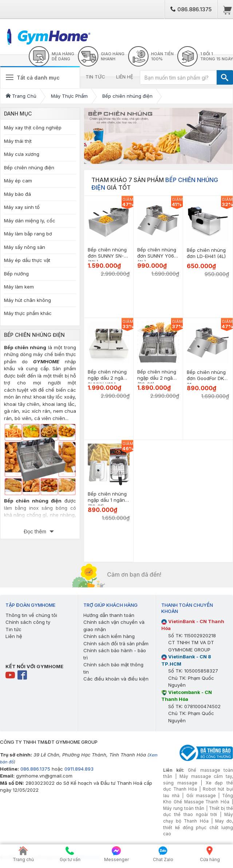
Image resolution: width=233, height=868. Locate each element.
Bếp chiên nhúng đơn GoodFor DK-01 (206, 378)
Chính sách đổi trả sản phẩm (116, 643)
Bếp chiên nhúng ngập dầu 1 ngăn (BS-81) (107, 500)
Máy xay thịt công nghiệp (33, 128)
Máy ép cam (18, 181)
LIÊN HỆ (125, 77)
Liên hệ (14, 636)
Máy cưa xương (22, 154)
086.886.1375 (191, 9)
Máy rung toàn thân (184, 808)
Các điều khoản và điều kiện (116, 679)
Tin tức (13, 629)
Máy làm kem (19, 287)
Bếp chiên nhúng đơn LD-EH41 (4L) (206, 253)
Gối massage (201, 796)
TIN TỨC (95, 77)
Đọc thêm (36, 531)
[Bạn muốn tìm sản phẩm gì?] (178, 77)
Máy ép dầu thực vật (27, 260)
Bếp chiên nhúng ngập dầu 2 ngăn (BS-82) (157, 378)
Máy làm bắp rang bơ (28, 234)
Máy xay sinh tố (22, 207)
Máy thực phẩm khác (28, 313)
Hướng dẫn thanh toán (109, 615)
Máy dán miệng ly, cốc (30, 221)
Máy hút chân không (27, 300)
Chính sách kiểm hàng (109, 636)
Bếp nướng (16, 274)
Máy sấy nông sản (25, 247)
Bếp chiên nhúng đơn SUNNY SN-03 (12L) (109, 256)
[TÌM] (225, 77)
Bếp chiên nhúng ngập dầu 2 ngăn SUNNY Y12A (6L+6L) (107, 381)
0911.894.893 (79, 769)
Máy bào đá (17, 194)
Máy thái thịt (18, 141)
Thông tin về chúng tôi (31, 615)
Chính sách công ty (28, 622)
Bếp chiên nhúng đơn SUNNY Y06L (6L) (157, 256)
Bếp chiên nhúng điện (29, 167)
